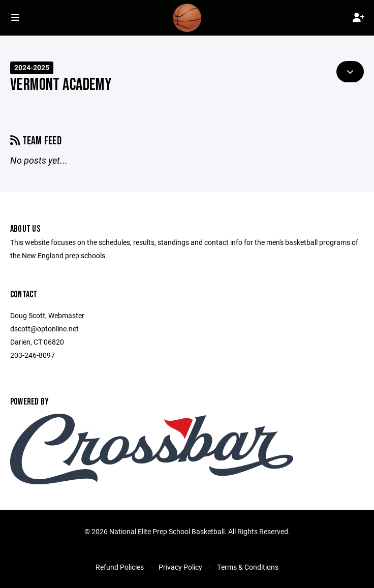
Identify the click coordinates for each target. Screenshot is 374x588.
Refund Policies (120, 567)
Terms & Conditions (248, 567)
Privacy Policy (180, 567)
